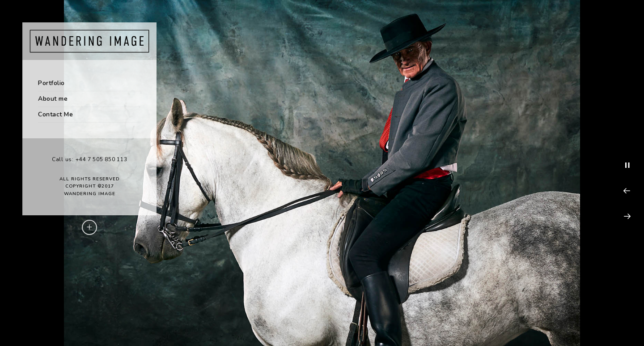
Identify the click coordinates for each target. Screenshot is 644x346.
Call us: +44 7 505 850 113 (90, 159)
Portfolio (51, 83)
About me (53, 99)
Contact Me (55, 114)
